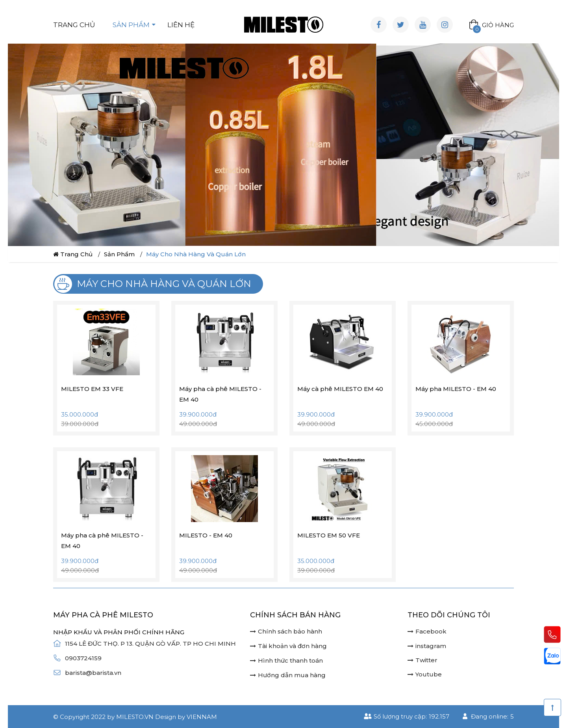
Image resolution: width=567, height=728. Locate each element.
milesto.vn (135, 717)
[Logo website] (284, 25)
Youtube (425, 674)
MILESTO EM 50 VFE (329, 535)
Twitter (422, 660)
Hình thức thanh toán (286, 660)
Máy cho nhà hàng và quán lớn (196, 254)
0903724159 (83, 658)
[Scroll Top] (552, 708)
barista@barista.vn (93, 673)
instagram (427, 646)
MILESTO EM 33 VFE (92, 389)
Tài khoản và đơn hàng (288, 646)
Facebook (427, 631)
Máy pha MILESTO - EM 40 (456, 389)
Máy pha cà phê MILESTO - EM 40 (220, 394)
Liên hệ (181, 25)
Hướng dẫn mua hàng (288, 675)
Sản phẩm (131, 25)
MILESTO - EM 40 (206, 535)
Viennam (202, 717)
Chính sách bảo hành (286, 631)
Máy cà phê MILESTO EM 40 (340, 389)
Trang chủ (74, 25)
